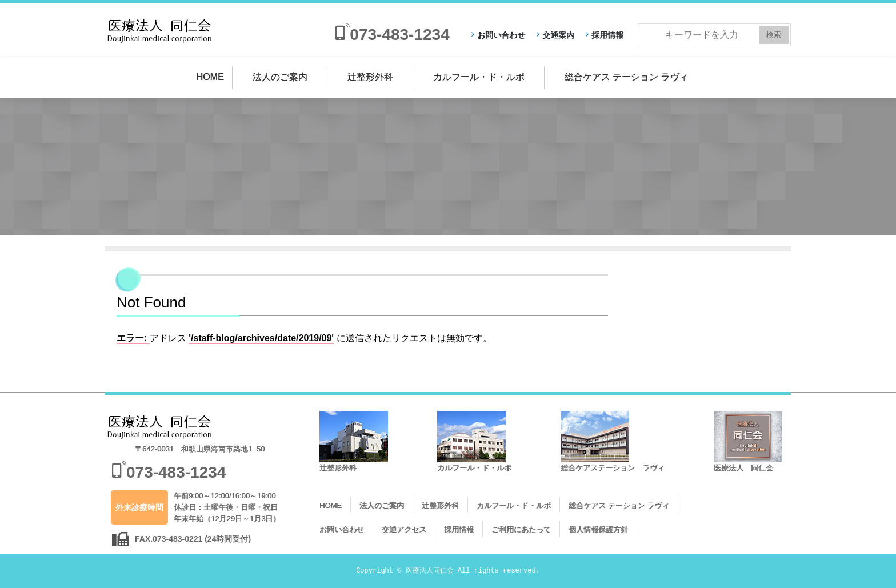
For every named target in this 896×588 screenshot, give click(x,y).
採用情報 (607, 35)
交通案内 (558, 35)
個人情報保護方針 (598, 529)
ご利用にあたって (521, 529)
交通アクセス (404, 529)
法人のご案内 (280, 77)
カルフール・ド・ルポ (479, 77)
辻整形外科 (370, 77)
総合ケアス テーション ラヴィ (627, 77)
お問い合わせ (501, 35)
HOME (210, 77)
